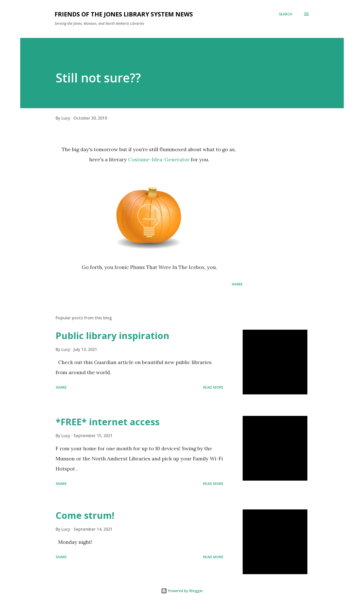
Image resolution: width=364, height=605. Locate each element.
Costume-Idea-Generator (159, 159)
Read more (213, 387)
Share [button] (237, 284)
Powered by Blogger (182, 591)
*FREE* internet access (108, 422)
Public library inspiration (112, 336)
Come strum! (85, 515)
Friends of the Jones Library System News (124, 14)
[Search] (286, 14)
